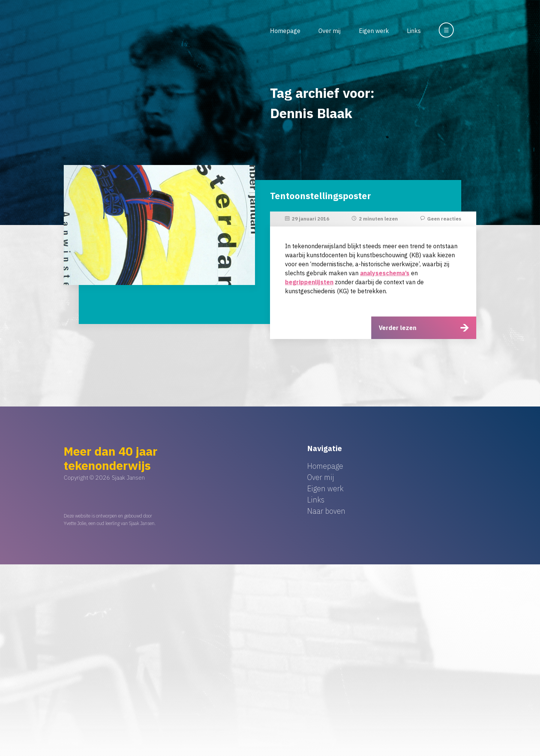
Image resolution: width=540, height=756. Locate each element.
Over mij (329, 31)
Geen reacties (444, 219)
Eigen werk (374, 31)
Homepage (285, 31)
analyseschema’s (385, 273)
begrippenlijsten (309, 282)
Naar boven (326, 511)
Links (414, 31)
